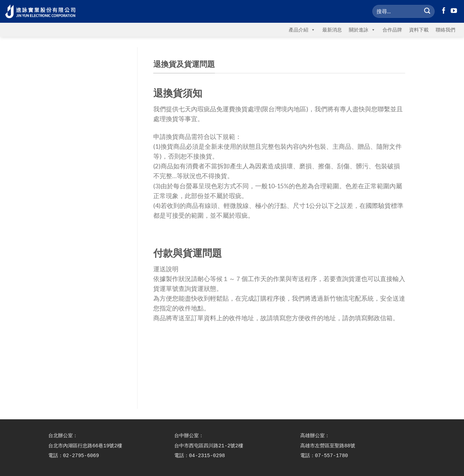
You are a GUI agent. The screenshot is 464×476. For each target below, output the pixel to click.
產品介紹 (302, 30)
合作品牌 (392, 30)
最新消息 (332, 30)
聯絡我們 (445, 30)
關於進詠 (362, 30)
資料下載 (419, 30)
